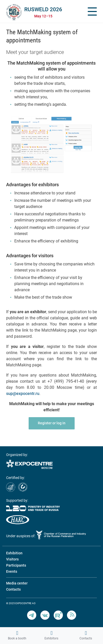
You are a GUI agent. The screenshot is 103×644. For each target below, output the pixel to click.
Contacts (86, 635)
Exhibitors (51, 635)
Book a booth (17, 635)
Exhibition (14, 553)
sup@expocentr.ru (23, 394)
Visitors (12, 559)
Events (12, 571)
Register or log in (52, 423)
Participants (16, 565)
